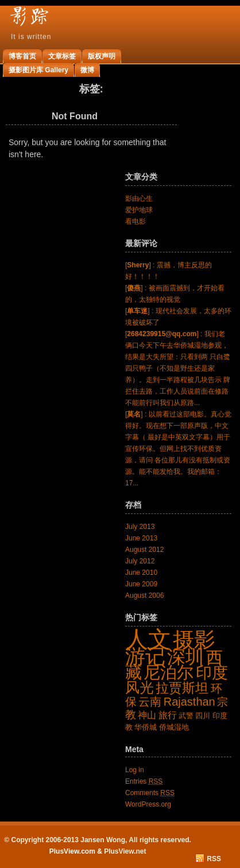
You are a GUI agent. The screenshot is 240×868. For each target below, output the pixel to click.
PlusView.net (125, 851)
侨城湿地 (174, 727)
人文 (148, 639)
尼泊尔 (169, 672)
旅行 (168, 715)
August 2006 (144, 595)
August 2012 (144, 550)
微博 (87, 70)
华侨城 (146, 727)
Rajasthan (189, 702)
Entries (144, 781)
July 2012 (140, 561)
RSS (214, 859)
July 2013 (140, 527)
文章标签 (62, 56)
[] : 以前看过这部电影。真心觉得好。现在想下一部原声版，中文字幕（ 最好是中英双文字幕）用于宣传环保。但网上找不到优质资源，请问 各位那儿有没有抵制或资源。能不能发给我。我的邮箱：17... (178, 449)
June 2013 (141, 538)
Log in (135, 770)
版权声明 (102, 56)
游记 (145, 656)
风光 (140, 687)
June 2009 (141, 584)
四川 (203, 716)
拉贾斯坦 (182, 688)
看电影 (136, 221)
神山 (147, 715)
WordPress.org (148, 804)
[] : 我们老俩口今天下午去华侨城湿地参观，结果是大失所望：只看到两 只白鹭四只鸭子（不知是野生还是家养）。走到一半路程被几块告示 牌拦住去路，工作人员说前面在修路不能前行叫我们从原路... (178, 368)
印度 (212, 673)
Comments (150, 793)
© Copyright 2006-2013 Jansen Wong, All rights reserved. (98, 840)
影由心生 (139, 198)
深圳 (185, 657)
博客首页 (22, 56)
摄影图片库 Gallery (38, 70)
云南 (150, 702)
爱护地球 (139, 210)
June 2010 (141, 573)
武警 (186, 716)
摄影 (194, 640)
